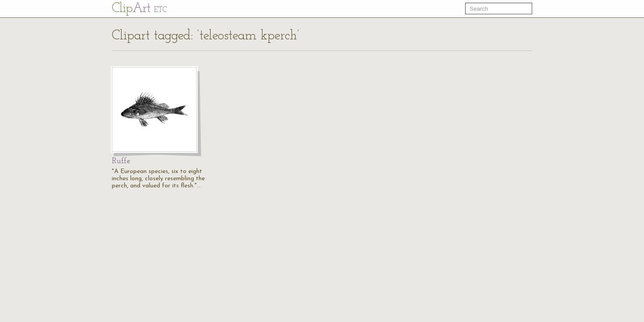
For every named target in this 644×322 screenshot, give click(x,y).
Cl (139, 9)
